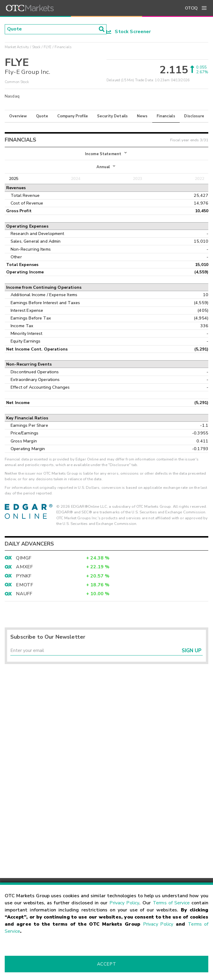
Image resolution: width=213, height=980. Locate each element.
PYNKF (24, 576)
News (142, 116)
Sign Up (192, 651)
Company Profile (73, 116)
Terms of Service (171, 903)
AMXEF (24, 567)
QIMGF (24, 558)
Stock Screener (129, 32)
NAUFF (24, 594)
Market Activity (17, 47)
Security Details (112, 116)
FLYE (48, 47)
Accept (106, 964)
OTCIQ (191, 8)
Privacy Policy (124, 903)
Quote (42, 116)
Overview (18, 116)
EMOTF (24, 585)
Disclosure (194, 116)
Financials (166, 116)
